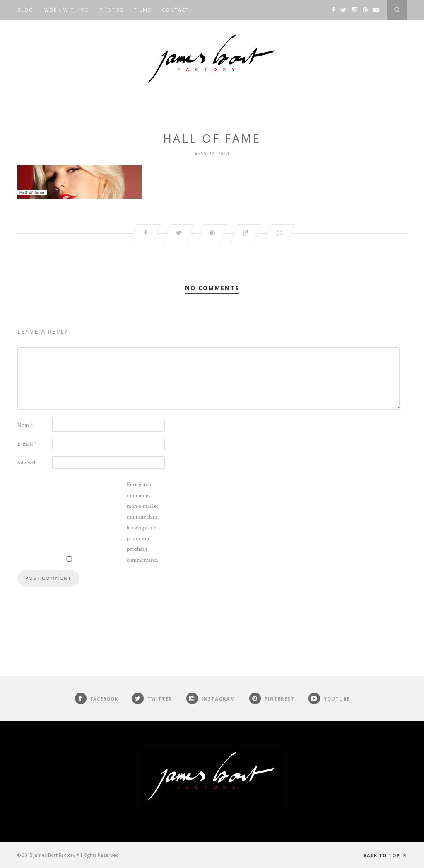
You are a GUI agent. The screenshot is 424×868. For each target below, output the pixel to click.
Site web (27, 463)
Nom (25, 425)
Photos (111, 10)
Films (143, 10)
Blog (25, 10)
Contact (176, 10)
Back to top (385, 855)
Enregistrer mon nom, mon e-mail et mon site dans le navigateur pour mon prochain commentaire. (142, 522)
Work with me (66, 10)
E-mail (27, 444)
